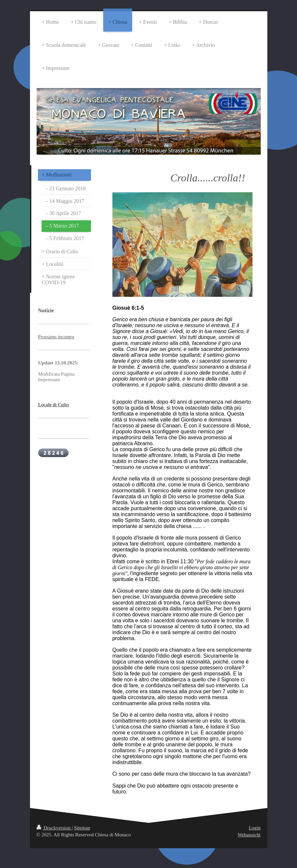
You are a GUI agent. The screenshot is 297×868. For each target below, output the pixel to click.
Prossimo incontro (56, 337)
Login (255, 828)
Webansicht (249, 835)
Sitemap (82, 828)
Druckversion (54, 828)
